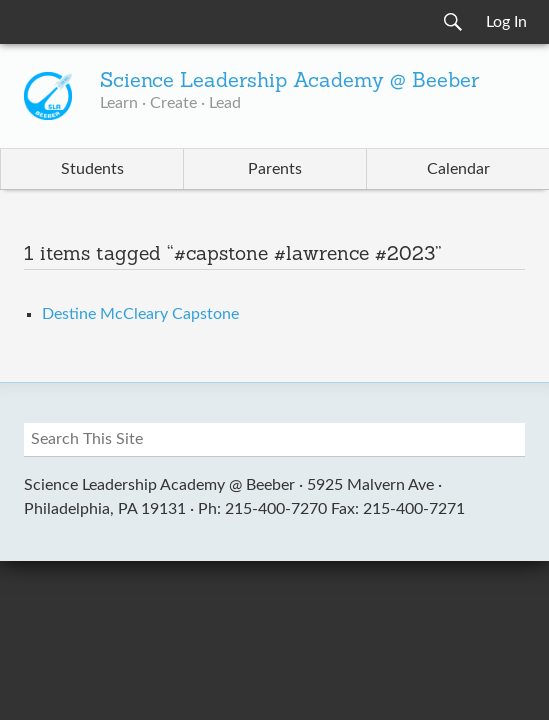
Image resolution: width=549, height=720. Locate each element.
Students (92, 169)
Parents (275, 169)
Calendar (458, 169)
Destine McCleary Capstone (140, 314)
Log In (506, 22)
